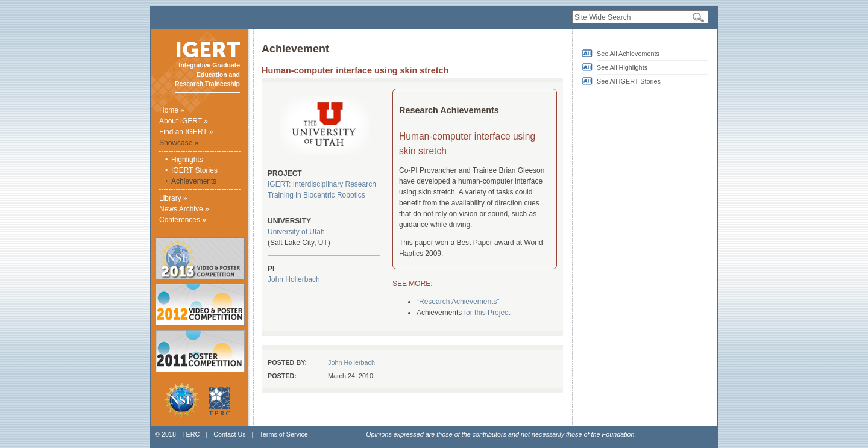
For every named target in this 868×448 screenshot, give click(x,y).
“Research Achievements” (458, 302)
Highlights (187, 160)
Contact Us (229, 434)
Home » (172, 110)
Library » (173, 198)
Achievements (194, 181)
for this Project (487, 313)
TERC (191, 434)
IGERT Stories (194, 170)
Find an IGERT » (186, 132)
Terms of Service (283, 434)
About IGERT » (184, 121)
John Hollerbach (294, 279)
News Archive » (184, 209)
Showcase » (179, 143)
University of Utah (296, 232)
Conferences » (183, 220)
